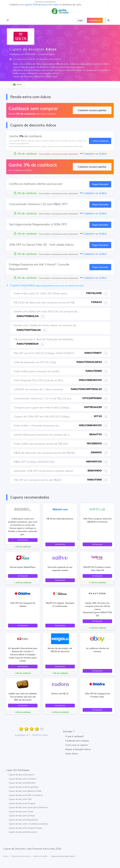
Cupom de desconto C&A (20, 799)
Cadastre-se (95, 20)
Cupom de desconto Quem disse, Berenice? (28, 807)
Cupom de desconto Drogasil (22, 803)
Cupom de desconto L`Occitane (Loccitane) (28, 824)
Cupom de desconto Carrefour (22, 779)
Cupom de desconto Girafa (21, 812)
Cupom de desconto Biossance (23, 832)
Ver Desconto (23, 540)
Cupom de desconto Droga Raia (23, 787)
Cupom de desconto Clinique (22, 816)
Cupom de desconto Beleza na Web (25, 791)
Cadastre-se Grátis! (93, 154)
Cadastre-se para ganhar (92, 110)
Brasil (17, 84)
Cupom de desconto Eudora (21, 775)
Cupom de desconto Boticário (22, 783)
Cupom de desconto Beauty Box (23, 820)
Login (80, 20)
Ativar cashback (100, 141)
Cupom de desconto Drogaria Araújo (25, 828)
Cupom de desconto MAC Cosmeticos (26, 795)
